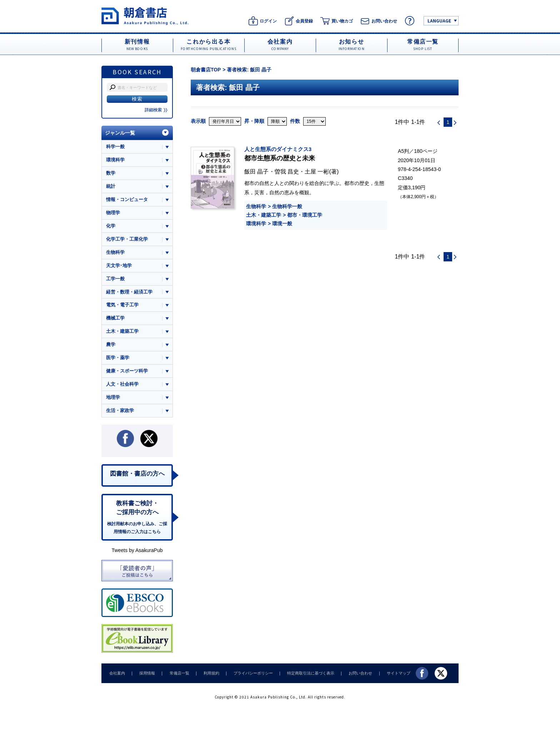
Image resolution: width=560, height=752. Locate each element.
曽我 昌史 (287, 171)
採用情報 (145, 676)
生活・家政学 (120, 413)
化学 (111, 227)
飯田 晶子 (257, 171)
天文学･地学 (119, 266)
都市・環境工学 (305, 215)
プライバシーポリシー (246, 676)
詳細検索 (156, 110)
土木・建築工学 (264, 215)
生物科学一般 (287, 206)
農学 (111, 346)
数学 (111, 173)
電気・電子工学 (122, 306)
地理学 (113, 399)
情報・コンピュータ (127, 200)
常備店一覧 (176, 676)
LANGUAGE (439, 21)
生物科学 (256, 206)
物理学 (113, 213)
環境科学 (256, 224)
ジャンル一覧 (120, 133)
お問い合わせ (351, 676)
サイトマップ (387, 676)
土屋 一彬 (317, 171)
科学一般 (115, 147)
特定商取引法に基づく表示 (302, 676)
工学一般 (115, 280)
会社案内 (116, 676)
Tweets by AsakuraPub (137, 553)
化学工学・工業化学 (127, 240)
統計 (111, 187)
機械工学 (115, 319)
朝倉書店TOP (206, 70)
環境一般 (282, 224)
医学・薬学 (118, 359)
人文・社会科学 (122, 386)
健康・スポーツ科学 (127, 373)
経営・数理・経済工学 (129, 293)
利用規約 (206, 676)
